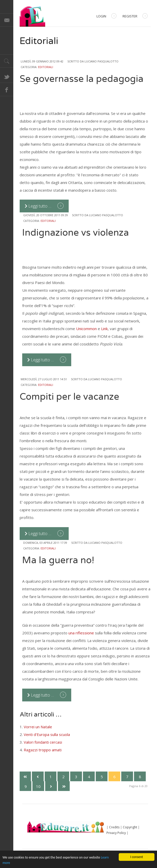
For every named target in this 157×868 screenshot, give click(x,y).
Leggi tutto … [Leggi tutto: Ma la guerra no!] (41, 695)
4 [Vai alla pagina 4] (89, 777)
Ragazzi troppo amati (43, 750)
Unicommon (87, 329)
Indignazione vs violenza (76, 233)
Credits (114, 827)
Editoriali (46, 67)
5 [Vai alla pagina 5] (102, 777)
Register (135, 17)
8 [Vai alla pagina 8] (140, 777)
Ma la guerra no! (58, 560)
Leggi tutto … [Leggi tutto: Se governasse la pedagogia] (39, 206)
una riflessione (81, 633)
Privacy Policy (116, 833)
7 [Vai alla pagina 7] (127, 777)
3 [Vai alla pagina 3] (76, 777)
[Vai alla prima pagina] (25, 776)
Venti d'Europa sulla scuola (47, 734)
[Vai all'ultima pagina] (64, 786)
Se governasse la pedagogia (82, 79)
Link (104, 329)
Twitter (7, 76)
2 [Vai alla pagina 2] (63, 777)
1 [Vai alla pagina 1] (51, 777)
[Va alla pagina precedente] (38, 776)
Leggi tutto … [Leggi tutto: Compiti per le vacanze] (39, 534)
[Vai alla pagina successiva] (51, 786)
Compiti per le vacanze (69, 397)
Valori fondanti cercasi (43, 742)
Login (106, 17)
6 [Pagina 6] (114, 777)
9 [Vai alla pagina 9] (26, 786)
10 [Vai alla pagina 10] (38, 786)
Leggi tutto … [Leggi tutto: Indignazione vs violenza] (41, 360)
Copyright (130, 827)
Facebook (7, 90)
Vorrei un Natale (38, 727)
